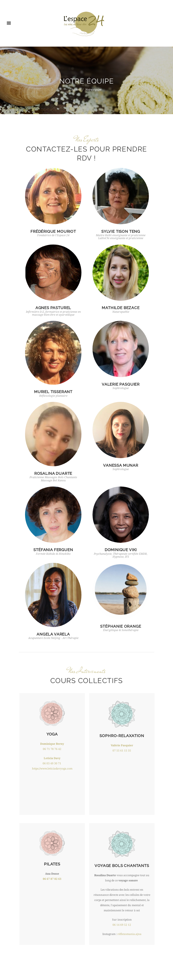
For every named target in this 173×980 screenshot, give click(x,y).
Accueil (76, 90)
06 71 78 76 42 (52, 749)
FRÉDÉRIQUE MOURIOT (53, 231)
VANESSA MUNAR (121, 465)
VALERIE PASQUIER (121, 384)
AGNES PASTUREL (53, 308)
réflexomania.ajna (129, 934)
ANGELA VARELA (53, 634)
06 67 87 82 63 (52, 879)
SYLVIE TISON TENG (121, 231)
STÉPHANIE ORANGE (121, 626)
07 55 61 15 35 (122, 751)
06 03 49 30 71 (52, 763)
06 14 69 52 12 (122, 925)
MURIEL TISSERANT (53, 392)
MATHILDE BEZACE (121, 308)
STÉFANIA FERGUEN (53, 550)
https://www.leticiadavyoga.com (52, 769)
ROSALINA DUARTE (53, 473)
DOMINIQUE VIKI (121, 550)
